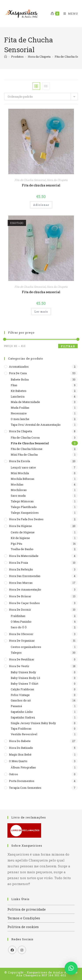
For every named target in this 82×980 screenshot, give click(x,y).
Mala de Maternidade (25, 402)
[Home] (6, 57)
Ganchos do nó (21, 700)
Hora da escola (19, 461)
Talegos (16, 653)
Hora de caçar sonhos (24, 603)
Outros (13, 774)
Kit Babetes (19, 391)
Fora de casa (18, 373)
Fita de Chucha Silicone (27, 449)
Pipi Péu (16, 544)
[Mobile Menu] (69, 14)
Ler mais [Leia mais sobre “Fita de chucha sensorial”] (41, 312)
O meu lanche (20, 419)
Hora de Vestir (19, 666)
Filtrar (68, 346)
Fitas (14, 385)
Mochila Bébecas (23, 479)
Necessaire (19, 413)
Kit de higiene (20, 538)
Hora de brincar (20, 596)
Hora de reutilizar (22, 659)
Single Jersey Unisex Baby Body (33, 723)
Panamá (16, 706)
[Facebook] (12, 950)
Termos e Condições (24, 918)
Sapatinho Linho (22, 712)
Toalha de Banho (22, 549)
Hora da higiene (20, 526)
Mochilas (17, 484)
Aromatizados (19, 367)
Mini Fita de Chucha (24, 455)
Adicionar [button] (41, 205)
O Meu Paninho (21, 622)
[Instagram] (22, 950)
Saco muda (18, 496)
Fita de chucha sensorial (41, 185)
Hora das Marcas (21, 583)
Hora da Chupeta (57, 180)
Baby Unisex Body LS (25, 678)
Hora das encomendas (25, 576)
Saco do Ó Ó (19, 627)
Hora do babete (20, 741)
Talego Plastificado (24, 507)
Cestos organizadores (26, 647)
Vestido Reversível (24, 734)
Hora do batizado (21, 748)
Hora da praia (18, 563)
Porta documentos (22, 781)
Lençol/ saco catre (23, 467)
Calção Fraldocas (22, 689)
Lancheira (18, 396)
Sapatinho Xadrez (23, 717)
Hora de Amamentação (25, 589)
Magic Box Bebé (20, 754)
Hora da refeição (21, 569)
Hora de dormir (20, 610)
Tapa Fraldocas (21, 729)
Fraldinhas (18, 616)
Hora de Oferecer (21, 634)
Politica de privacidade (27, 909)
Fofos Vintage (20, 695)
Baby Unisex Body (23, 672)
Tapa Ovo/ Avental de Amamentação (36, 425)
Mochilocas (19, 490)
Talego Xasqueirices (25, 513)
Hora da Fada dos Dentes (26, 519)
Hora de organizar (22, 641)
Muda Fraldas (20, 408)
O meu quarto (18, 761)
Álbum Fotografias (23, 767)
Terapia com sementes (25, 788)
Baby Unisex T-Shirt (24, 684)
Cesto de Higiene (23, 532)
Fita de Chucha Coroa (25, 437)
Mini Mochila (20, 473)
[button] (71, 968)
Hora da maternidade (24, 556)
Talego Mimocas (22, 501)
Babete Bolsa (20, 379)
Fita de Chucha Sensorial (30, 180)
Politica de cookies (23, 927)
